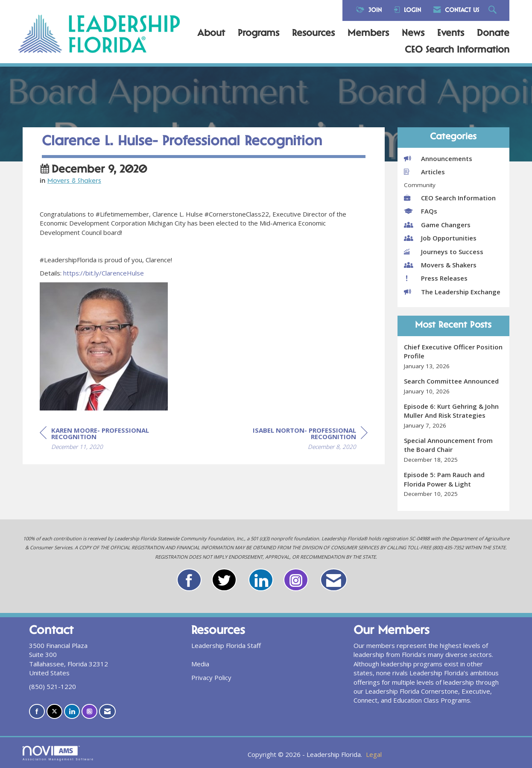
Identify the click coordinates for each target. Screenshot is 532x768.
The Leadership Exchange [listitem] (452, 292)
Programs (259, 34)
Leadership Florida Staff (226, 645)
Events (451, 34)
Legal (374, 754)
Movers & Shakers (74, 181)
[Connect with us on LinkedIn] (72, 711)
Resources (313, 34)
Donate (493, 34)
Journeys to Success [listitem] (444, 252)
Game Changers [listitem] (437, 225)
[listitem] (454, 356)
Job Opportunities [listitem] (440, 238)
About (211, 34)
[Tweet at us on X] (54, 711)
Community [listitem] (420, 185)
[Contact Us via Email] (107, 711)
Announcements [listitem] (438, 158)
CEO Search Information (457, 50)
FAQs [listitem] (421, 211)
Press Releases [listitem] (436, 278)
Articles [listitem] (424, 172)
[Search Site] (494, 10)
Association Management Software (58, 753)
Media (200, 664)
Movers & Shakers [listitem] (440, 265)
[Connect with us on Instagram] (89, 711)
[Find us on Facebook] (37, 711)
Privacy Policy (211, 677)
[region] (304, 440)
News (413, 34)
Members (368, 34)
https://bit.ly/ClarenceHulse (104, 273)
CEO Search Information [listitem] (450, 198)
